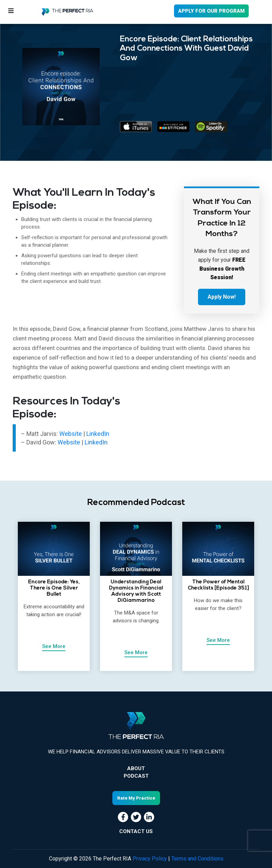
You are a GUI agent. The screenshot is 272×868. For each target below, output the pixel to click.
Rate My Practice (136, 798)
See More (54, 646)
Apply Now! (222, 297)
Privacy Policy (150, 859)
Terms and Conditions (197, 859)
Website (71, 434)
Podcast (136, 776)
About (136, 768)
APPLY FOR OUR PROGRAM (211, 11)
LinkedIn (98, 434)
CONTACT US (136, 831)
